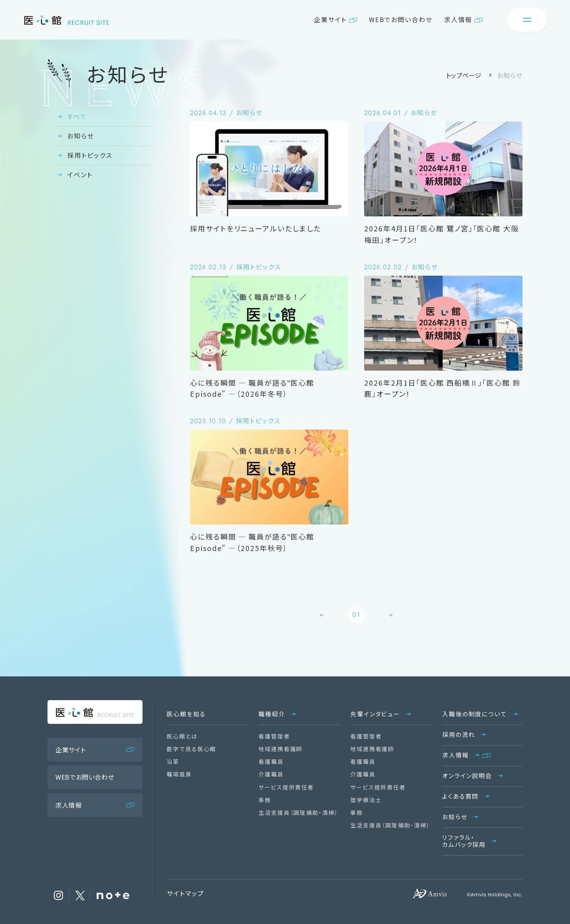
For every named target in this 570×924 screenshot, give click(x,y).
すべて (77, 116)
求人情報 (458, 19)
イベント (80, 174)
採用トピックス (90, 155)
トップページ (464, 75)
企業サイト (330, 19)
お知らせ (81, 136)
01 (356, 615)
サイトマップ (185, 893)
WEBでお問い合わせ (401, 19)
